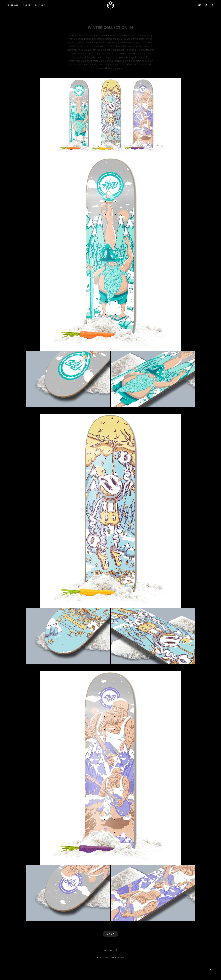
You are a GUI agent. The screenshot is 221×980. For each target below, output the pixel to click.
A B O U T (26, 5)
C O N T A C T (40, 5)
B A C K (110, 934)
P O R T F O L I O (12, 5)
